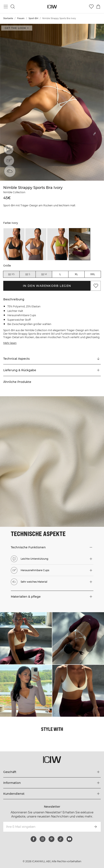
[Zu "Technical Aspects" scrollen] (52, 359)
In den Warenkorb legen (47, 286)
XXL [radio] (93, 274)
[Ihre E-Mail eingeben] (46, 827)
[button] (52, 370)
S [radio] (28, 274)
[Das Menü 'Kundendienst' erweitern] (52, 794)
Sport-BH (33, 18)
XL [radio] (76, 274)
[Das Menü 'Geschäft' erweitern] (52, 772)
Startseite (8, 18)
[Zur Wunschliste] (91, 7)
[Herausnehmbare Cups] (9, 161)
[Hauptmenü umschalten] (6, 7)
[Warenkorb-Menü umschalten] (98, 7)
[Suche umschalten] (13, 7)
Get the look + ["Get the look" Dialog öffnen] (17, 28)
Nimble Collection (14, 192)
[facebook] (34, 839)
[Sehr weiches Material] (9, 172)
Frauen (21, 18)
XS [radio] (11, 274)
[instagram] (42, 839)
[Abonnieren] (95, 827)
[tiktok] (60, 839)
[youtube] (69, 839)
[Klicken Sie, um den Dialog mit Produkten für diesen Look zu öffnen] (26, 638)
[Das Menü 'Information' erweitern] (52, 783)
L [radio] (60, 274)
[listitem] (14, 244)
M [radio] (44, 274)
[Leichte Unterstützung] (9, 149)
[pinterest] (51, 839)
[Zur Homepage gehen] (52, 7)
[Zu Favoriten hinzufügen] (96, 286)
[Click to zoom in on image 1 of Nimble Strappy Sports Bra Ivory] (52, 102)
